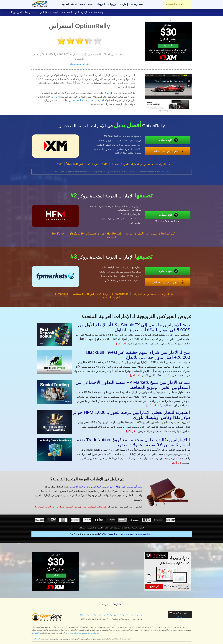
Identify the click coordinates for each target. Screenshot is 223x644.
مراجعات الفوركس (22, 12)
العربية (41, 12)
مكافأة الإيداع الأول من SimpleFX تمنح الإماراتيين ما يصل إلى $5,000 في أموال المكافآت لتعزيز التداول (134, 327)
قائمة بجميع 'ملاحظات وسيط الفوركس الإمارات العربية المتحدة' (111, 528)
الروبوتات (113, 4)
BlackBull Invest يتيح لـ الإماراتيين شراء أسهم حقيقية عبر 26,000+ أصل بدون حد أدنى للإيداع (138, 355)
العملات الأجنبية (69, 4)
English (117, 604)
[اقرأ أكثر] (121, 344)
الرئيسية (54, 12)
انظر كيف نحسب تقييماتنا (79, 64)
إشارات (124, 4)
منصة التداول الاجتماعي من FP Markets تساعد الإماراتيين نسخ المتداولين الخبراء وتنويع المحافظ (133, 385)
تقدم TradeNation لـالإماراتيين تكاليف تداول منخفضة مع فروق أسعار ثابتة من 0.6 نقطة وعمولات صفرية (133, 442)
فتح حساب (166, 140)
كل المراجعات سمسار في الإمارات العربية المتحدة (141, 164)
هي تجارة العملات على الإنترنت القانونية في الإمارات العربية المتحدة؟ (70, 507)
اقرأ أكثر (37, 639)
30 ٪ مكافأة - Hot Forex (168, 221)
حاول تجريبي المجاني (166, 151)
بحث (94, 615)
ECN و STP (137, 4)
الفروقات (100, 4)
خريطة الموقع (85, 615)
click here (165, 172)
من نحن (140, 615)
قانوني (100, 615)
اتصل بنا (132, 615)
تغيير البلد (180, 616)
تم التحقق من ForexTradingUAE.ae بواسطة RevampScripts (65, 633)
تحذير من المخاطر (111, 615)
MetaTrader (86, 4)
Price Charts (174, 4)
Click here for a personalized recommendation (128, 534)
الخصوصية (124, 615)
